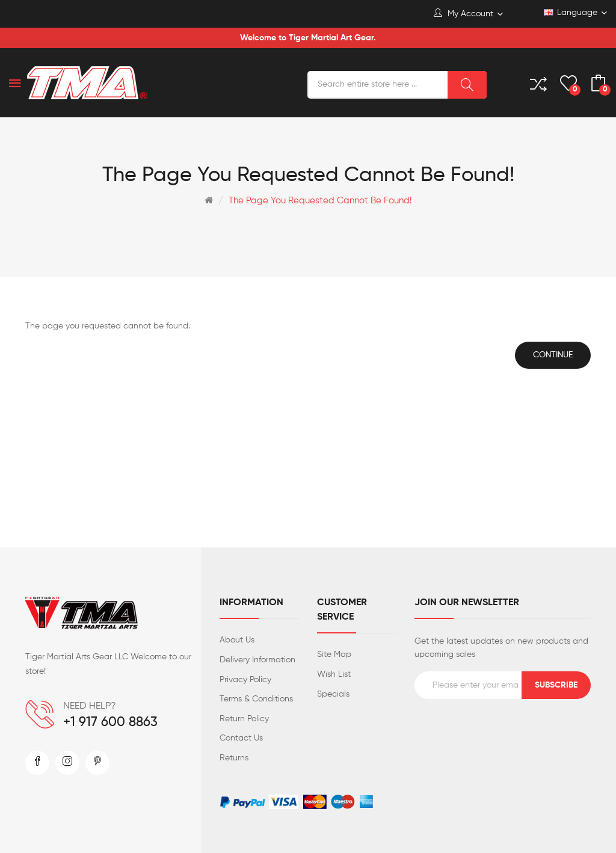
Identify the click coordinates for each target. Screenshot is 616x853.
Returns (234, 758)
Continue (553, 355)
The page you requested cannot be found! (320, 201)
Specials (333, 694)
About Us (237, 640)
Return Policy (244, 719)
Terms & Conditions (256, 699)
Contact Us (241, 738)
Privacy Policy (245, 680)
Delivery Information (257, 660)
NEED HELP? (90, 706)
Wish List (334, 674)
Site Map (334, 654)
